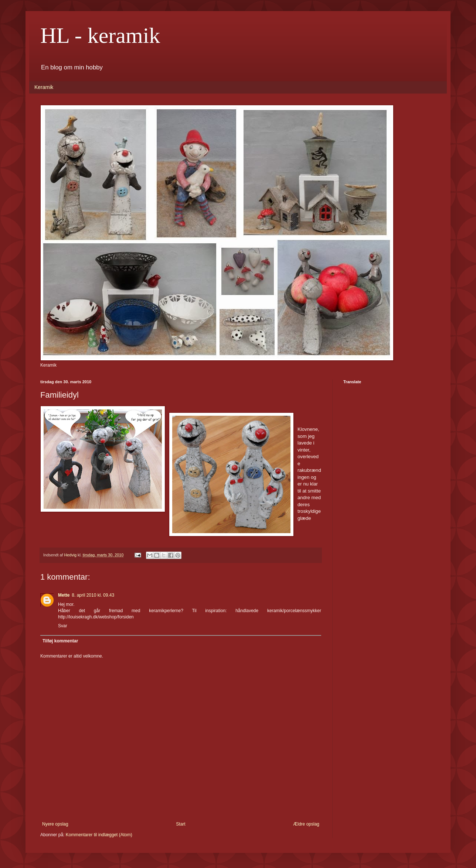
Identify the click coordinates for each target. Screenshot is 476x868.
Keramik (44, 87)
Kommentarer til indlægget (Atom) (99, 835)
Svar (63, 626)
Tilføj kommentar (60, 641)
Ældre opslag (306, 824)
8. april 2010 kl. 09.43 (93, 595)
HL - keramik (100, 35)
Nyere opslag (55, 824)
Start (181, 824)
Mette (64, 595)
